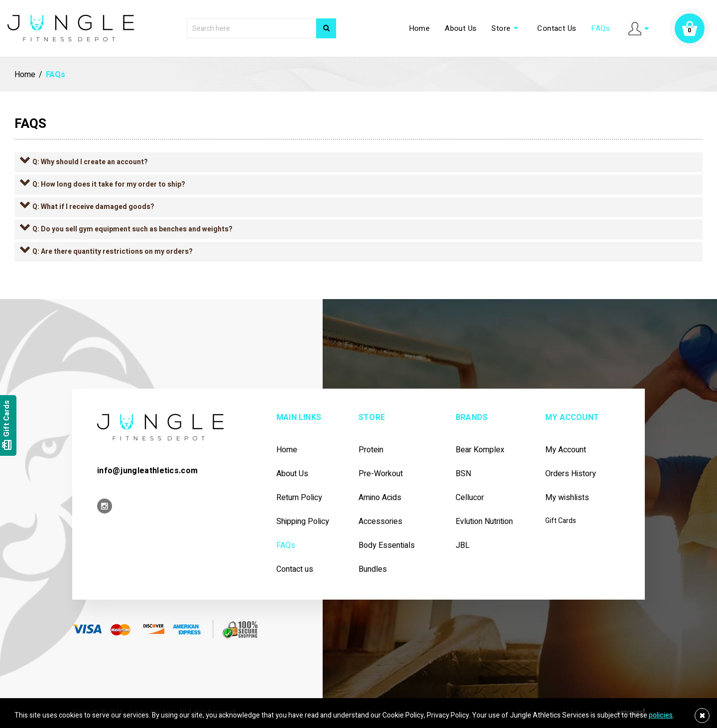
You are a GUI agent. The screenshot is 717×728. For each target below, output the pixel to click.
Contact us (295, 570)
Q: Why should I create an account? (90, 162)
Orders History (571, 474)
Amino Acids (380, 498)
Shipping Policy (303, 522)
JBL (463, 546)
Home (419, 28)
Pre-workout (381, 474)
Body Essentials (387, 546)
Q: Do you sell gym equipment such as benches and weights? (132, 229)
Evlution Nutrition (484, 522)
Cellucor (470, 498)
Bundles (373, 570)
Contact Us (557, 28)
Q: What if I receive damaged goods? (93, 207)
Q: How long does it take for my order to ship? (109, 184)
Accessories (380, 522)
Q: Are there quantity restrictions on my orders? (113, 252)
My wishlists (567, 498)
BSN (463, 474)
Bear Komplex (480, 450)
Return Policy (299, 498)
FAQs (600, 28)
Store (507, 28)
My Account (566, 450)
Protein (371, 450)
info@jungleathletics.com (147, 471)
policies (661, 715)
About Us (461, 28)
